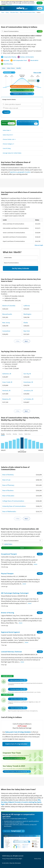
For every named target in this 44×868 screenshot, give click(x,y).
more (36, 564)
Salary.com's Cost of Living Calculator (18, 732)
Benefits (19, 68)
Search (40, 31)
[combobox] (22, 31)
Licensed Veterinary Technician (11, 652)
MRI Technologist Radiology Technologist (15, 593)
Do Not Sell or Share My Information (12, 863)
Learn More (9, 4)
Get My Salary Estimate (20, 268)
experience (13, 172)
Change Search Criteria (9, 99)
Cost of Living (7, 148)
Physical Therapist (7, 574)
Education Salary (14, 12)
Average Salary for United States (12, 153)
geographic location (24, 172)
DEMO (40, 8)
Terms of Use (37, 859)
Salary (7, 12)
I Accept (40, 3)
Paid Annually (9, 72)
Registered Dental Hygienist (10, 632)
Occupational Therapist (9, 554)
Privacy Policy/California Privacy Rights (12, 859)
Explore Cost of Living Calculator (16, 744)
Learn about (14, 831)
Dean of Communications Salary (28, 12)
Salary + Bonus (11, 68)
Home (3, 12)
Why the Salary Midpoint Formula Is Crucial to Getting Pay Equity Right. (21, 802)
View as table (37, 73)
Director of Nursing (7, 613)
